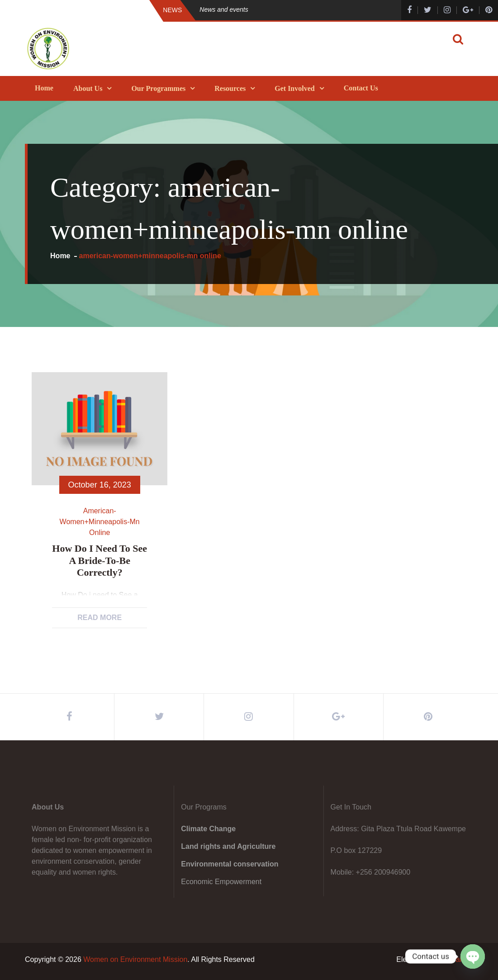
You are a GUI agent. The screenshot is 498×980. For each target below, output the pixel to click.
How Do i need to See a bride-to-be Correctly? (100, 560)
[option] (288, 10)
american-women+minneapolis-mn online (100, 522)
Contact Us (361, 88)
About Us (88, 88)
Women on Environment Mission (135, 959)
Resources (230, 88)
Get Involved (294, 88)
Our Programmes (158, 88)
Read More (100, 618)
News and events (224, 9)
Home (44, 88)
